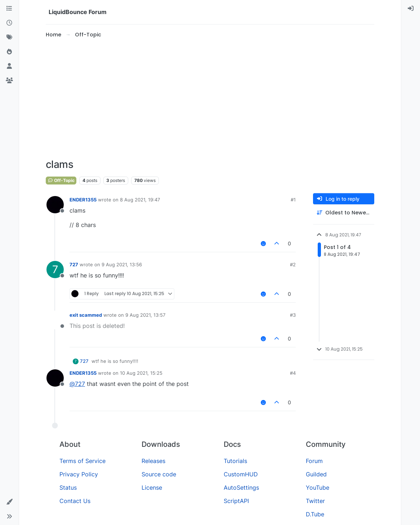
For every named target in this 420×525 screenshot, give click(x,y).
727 (74, 264)
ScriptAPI (236, 501)
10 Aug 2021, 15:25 (141, 373)
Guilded (316, 474)
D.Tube (315, 514)
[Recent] (9, 23)
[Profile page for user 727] (55, 270)
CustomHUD (241, 474)
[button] (9, 502)
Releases (153, 461)
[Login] (411, 9)
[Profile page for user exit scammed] (55, 320)
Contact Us (75, 501)
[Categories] (9, 9)
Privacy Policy (79, 474)
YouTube (318, 488)
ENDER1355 (83, 200)
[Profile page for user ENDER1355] (55, 205)
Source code (159, 474)
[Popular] (9, 52)
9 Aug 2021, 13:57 (145, 315)
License (152, 488)
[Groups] (9, 81)
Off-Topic (61, 180)
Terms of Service (82, 461)
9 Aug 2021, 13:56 (122, 264)
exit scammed (86, 315)
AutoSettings (241, 488)
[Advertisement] (210, 99)
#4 (293, 373)
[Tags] (9, 37)
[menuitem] (411, 9)
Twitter (315, 501)
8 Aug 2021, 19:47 (140, 200)
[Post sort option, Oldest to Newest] (344, 213)
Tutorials (235, 461)
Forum (314, 461)
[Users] (9, 66)
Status (68, 488)
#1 (293, 200)
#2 (293, 264)
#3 (293, 315)
